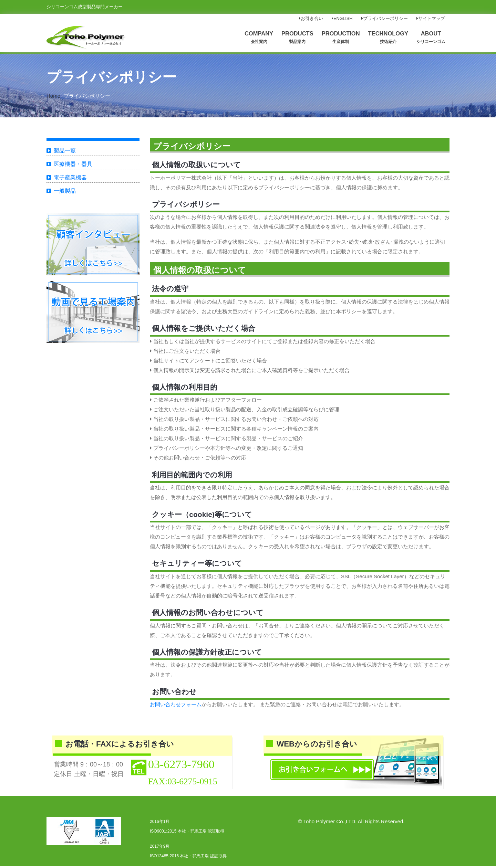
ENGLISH (342, 19)
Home (53, 98)
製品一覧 (65, 152)
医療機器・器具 (73, 166)
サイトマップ (431, 19)
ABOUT (431, 37)
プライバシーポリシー (385, 19)
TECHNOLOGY (388, 37)
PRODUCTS (297, 37)
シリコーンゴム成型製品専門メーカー (85, 7)
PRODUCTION (341, 37)
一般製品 (65, 193)
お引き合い (311, 19)
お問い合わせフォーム (176, 706)
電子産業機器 (70, 179)
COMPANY (259, 37)
